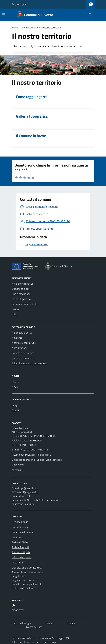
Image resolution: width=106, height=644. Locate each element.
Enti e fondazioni (21, 294)
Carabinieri (17, 537)
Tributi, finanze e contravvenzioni (29, 363)
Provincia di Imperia (22, 527)
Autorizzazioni (19, 348)
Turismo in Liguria (21, 552)
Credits (71, 623)
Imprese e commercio (23, 358)
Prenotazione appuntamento (27, 584)
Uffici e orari (18, 465)
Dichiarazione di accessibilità (27, 568)
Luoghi (15, 405)
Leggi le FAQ (19, 576)
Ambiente (17, 338)
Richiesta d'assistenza (24, 588)
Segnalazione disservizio (25, 580)
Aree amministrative (23, 284)
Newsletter (18, 610)
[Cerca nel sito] (89, 15)
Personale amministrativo (25, 304)
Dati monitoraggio (21, 623)
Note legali (18, 562)
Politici (15, 309)
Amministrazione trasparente (27, 572)
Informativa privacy (22, 557)
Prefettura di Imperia (23, 532)
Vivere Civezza (30, 27)
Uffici (15, 314)
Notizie (16, 382)
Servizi (49, 623)
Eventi (15, 410)
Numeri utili (18, 470)
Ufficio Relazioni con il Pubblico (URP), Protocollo (37, 460)
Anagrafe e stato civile (24, 343)
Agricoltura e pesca (22, 333)
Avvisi (15, 387)
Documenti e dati (21, 289)
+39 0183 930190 (32, 440)
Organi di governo (21, 299)
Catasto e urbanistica (23, 353)
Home (15, 27)
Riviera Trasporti (20, 547)
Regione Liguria (19, 4)
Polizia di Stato (20, 542)
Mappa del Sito (34, 627)
